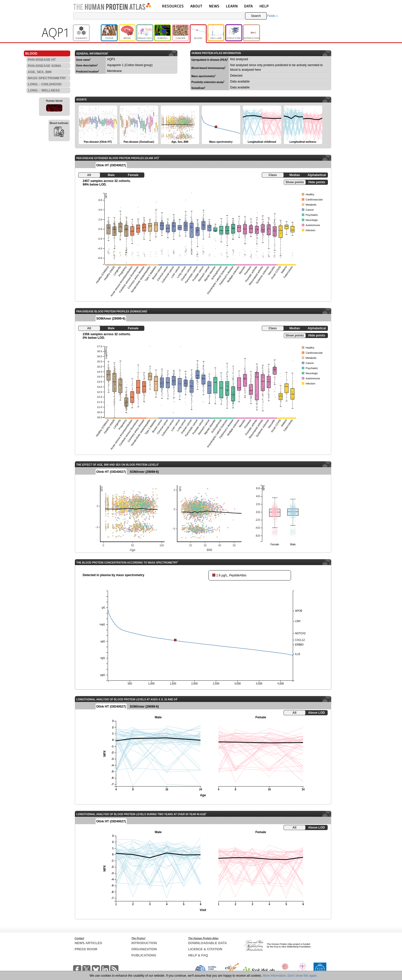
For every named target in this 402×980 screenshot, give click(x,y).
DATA (248, 6)
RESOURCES (173, 6)
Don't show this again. (303, 976)
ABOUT (196, 6)
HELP (264, 6)
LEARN (232, 6)
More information (274, 976)
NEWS (214, 6)
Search (256, 16)
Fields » (273, 16)
